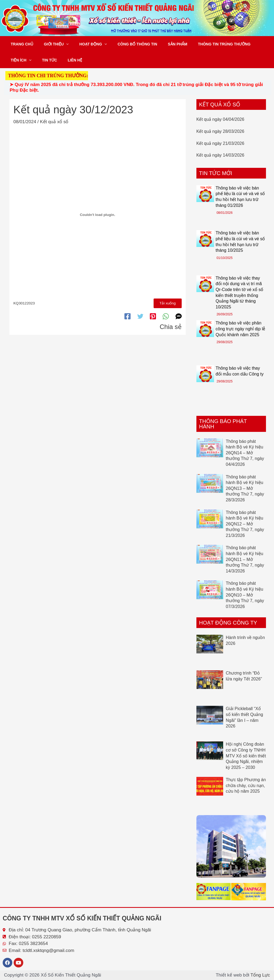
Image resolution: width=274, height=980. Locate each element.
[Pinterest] (153, 315)
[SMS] (179, 315)
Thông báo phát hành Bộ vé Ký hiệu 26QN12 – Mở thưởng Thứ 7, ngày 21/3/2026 (245, 524)
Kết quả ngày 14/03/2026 (220, 155)
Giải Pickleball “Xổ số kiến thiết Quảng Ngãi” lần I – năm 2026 (244, 717)
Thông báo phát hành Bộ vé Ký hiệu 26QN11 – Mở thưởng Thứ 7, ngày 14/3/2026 (245, 559)
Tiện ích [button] (19, 60)
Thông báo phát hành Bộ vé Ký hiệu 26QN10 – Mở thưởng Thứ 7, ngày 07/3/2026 (245, 595)
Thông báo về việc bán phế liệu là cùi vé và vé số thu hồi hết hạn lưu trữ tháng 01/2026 (240, 197)
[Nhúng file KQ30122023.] (98, 215)
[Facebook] (128, 315)
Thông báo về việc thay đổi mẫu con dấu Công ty (240, 371)
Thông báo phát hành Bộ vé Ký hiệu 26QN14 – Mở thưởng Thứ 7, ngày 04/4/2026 (245, 453)
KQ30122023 (24, 303)
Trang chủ (20, 44)
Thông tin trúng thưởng (207, 44)
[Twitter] (140, 315)
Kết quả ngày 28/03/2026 (220, 131)
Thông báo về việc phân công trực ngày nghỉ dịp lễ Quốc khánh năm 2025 (240, 329)
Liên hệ (67, 60)
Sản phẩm (163, 44)
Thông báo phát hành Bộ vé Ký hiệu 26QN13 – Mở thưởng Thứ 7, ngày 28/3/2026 (245, 488)
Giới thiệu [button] (52, 44)
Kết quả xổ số (54, 122)
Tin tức (45, 60)
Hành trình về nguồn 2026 (245, 640)
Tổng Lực (260, 975)
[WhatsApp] (166, 315)
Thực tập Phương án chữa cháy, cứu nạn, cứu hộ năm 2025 (246, 785)
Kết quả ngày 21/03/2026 (220, 143)
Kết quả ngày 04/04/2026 (220, 119)
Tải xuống (168, 303)
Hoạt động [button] (85, 44)
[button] (61, 44)
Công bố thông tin (126, 44)
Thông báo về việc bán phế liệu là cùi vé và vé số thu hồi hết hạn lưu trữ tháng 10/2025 (240, 242)
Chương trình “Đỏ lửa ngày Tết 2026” (244, 676)
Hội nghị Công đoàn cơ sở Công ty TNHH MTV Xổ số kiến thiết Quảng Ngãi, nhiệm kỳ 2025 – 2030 (246, 756)
